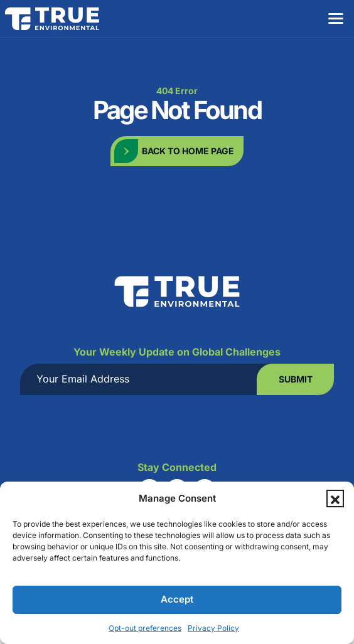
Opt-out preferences (145, 628)
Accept (177, 599)
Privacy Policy (213, 628)
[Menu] (335, 18)
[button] (335, 499)
